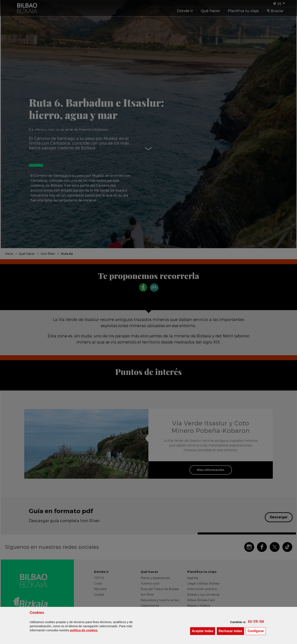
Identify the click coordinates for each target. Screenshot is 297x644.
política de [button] (84, 630)
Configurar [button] (257, 631)
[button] (250, 621)
